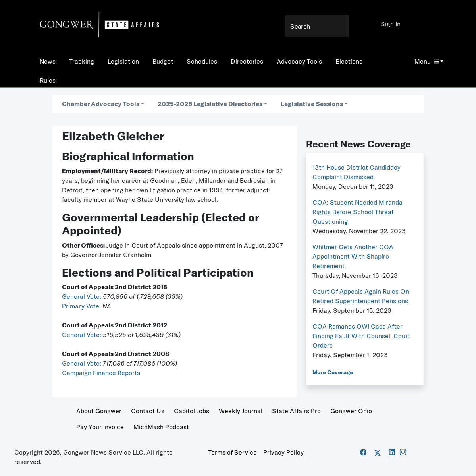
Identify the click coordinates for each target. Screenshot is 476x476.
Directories (247, 61)
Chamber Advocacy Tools (101, 104)
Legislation (123, 61)
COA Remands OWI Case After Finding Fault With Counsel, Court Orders (361, 336)
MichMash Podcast (161, 427)
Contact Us (148, 411)
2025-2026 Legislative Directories (210, 104)
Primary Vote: (82, 306)
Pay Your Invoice (100, 427)
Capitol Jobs (192, 411)
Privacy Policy (283, 452)
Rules (48, 80)
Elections (349, 61)
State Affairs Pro (296, 411)
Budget (163, 61)
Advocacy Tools (299, 61)
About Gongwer (99, 411)
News (48, 61)
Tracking (82, 61)
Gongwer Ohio (351, 411)
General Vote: (82, 296)
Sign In (391, 24)
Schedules (202, 61)
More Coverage (333, 372)
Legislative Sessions (312, 104)
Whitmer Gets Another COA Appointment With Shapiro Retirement (353, 256)
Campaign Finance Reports (101, 373)
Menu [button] (427, 61)
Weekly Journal (241, 411)
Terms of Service (232, 452)
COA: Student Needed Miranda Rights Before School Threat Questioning (357, 212)
